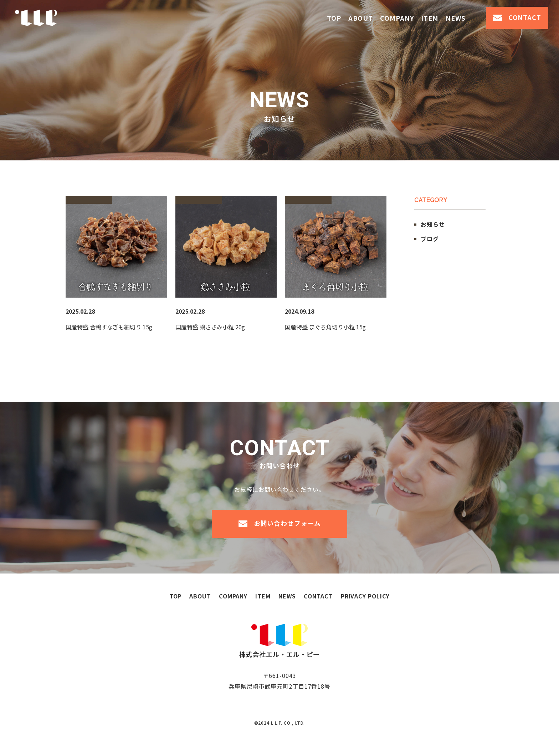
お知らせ (433, 224)
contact (525, 17)
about (361, 18)
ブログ (430, 239)
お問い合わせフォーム (287, 531)
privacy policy (365, 611)
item (430, 18)
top (334, 18)
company (397, 18)
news (456, 18)
